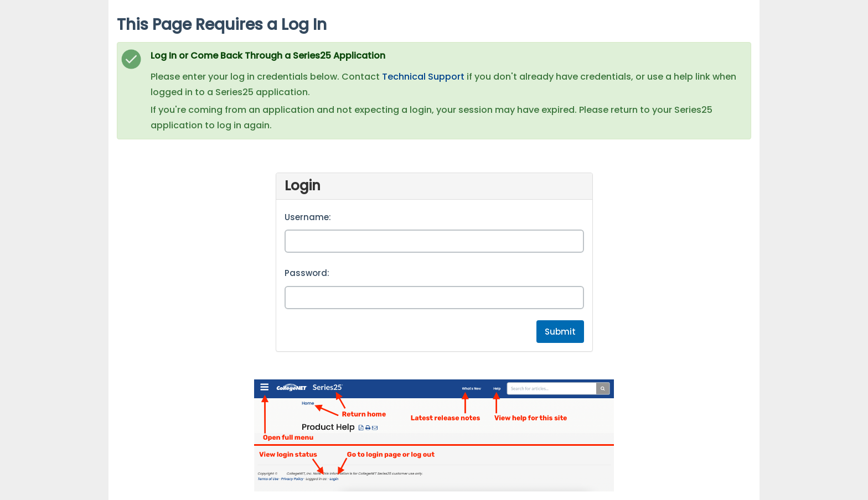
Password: (307, 273)
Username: (308, 217)
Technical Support (423, 77)
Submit (560, 332)
